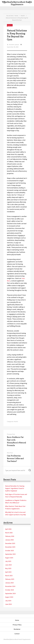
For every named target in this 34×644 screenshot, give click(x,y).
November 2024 (10, 586)
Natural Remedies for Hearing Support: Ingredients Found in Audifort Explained (15, 488)
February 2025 (10, 579)
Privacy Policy (17, 625)
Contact (17, 634)
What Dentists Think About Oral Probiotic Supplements (15, 507)
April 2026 (8, 529)
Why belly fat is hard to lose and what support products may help (15, 513)
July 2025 (8, 561)
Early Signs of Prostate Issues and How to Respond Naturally (16, 496)
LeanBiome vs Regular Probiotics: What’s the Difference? (16, 501)
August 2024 (9, 597)
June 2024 (8, 604)
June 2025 (8, 565)
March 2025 (9, 576)
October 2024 (9, 590)
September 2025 (10, 554)
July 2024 (8, 601)
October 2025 (9, 551)
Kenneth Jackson (14, 45)
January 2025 (9, 583)
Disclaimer (17, 629)
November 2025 (10, 547)
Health (23, 16)
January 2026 (9, 540)
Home (16, 16)
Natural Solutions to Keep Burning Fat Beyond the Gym (17, 35)
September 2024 (10, 593)
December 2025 (10, 543)
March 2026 (9, 533)
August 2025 (9, 558)
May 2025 (8, 568)
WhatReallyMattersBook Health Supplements (17, 3)
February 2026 (10, 536)
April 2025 (8, 572)
